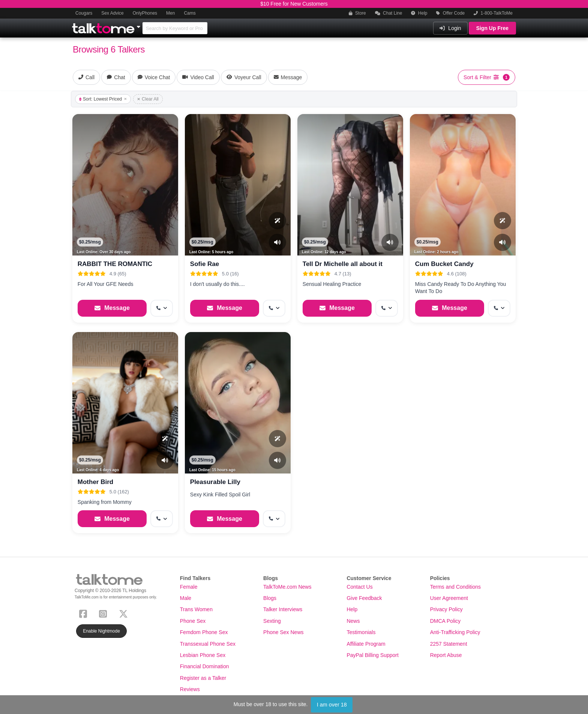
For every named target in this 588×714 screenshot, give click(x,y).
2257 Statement (449, 644)
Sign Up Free (492, 28)
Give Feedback (364, 598)
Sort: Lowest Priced (103, 99)
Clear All (148, 99)
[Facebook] (85, 613)
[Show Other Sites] (139, 25)
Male (186, 598)
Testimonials (361, 632)
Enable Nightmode (101, 631)
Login (450, 28)
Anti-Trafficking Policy (455, 632)
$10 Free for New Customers (294, 4)
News (353, 621)
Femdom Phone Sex (204, 632)
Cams (190, 13)
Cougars (84, 13)
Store (357, 13)
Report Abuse (446, 655)
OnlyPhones (145, 13)
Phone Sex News (283, 632)
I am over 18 (332, 705)
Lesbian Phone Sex (203, 655)
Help (419, 13)
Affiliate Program (366, 644)
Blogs (270, 598)
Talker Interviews (283, 609)
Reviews (190, 689)
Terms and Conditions (455, 587)
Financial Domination (205, 666)
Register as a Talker (203, 678)
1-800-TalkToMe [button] (493, 13)
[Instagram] (104, 613)
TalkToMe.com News (287, 587)
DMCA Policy (445, 621)
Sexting (272, 621)
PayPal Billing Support (373, 655)
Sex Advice (112, 13)
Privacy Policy (446, 609)
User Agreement (449, 598)
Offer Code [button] (450, 13)
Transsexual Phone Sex (208, 644)
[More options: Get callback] (162, 308)
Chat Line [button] (389, 13)
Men (170, 13)
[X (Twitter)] (125, 613)
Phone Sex (193, 621)
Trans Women (196, 609)
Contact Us (359, 587)
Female (189, 587)
